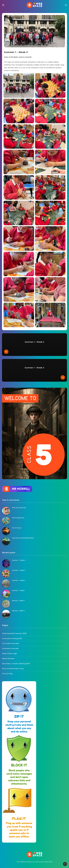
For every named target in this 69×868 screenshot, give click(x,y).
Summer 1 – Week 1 (19, 590)
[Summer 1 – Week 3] (6, 573)
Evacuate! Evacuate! (10, 648)
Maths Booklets (8, 659)
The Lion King (7, 674)
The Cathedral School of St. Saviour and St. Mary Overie (35, 862)
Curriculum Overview (11, 643)
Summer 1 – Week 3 (19, 570)
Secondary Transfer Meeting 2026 (16, 664)
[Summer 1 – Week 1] (6, 594)
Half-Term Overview (19, 508)
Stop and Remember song (13, 669)
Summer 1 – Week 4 (19, 560)
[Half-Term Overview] (6, 511)
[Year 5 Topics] (6, 531)
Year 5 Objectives (18, 518)
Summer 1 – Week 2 (19, 580)
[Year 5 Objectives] (6, 521)
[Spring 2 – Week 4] (6, 614)
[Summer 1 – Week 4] (6, 563)
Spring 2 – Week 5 (18, 601)
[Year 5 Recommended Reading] (6, 541)
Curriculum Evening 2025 (12, 638)
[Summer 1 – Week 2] (6, 584)
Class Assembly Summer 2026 (14, 633)
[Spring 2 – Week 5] (6, 604)
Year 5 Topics (17, 528)
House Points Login (9, 654)
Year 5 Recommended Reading (23, 538)
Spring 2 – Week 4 (18, 611)
